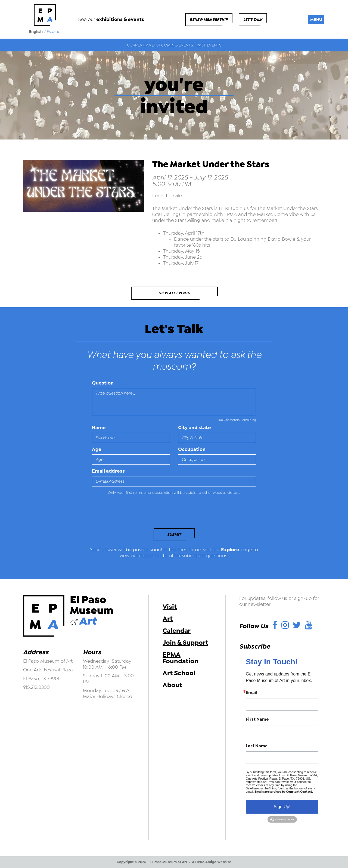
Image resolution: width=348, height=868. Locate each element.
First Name (257, 719)
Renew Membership (209, 19)
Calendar (177, 631)
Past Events (209, 45)
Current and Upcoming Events (160, 45)
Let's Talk (253, 19)
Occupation (192, 449)
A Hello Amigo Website (212, 862)
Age (97, 449)
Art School (179, 673)
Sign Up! (282, 807)
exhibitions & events (120, 19)
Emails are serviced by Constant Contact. (284, 792)
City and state (195, 427)
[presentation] (129, 513)
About (172, 685)
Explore (230, 550)
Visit (170, 607)
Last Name (257, 746)
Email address (108, 471)
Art (168, 619)
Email (252, 693)
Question (103, 383)
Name (99, 427)
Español (54, 32)
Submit (174, 534)
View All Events (174, 293)
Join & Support (185, 643)
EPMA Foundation (181, 658)
